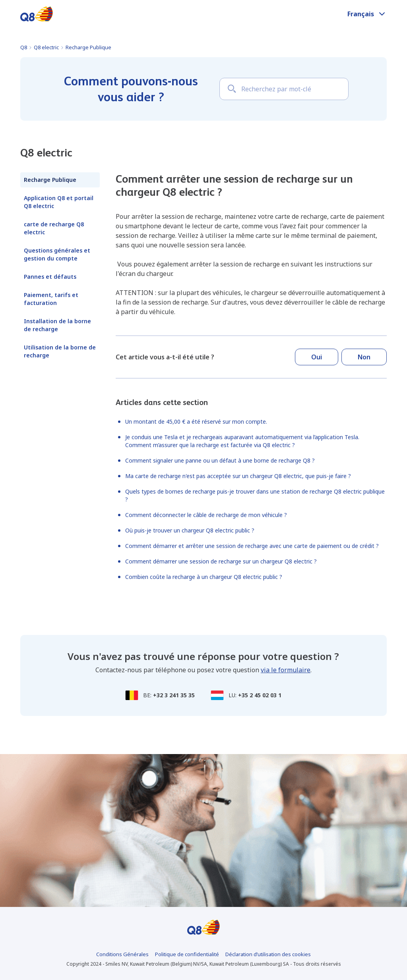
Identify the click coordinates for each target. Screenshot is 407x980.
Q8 (24, 47)
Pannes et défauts (50, 277)
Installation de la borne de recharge (57, 325)
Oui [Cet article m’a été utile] (317, 357)
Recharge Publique (88, 47)
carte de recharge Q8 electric (54, 228)
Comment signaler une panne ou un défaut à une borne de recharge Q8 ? (220, 460)
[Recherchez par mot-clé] (284, 89)
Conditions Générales (122, 954)
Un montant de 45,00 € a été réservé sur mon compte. (196, 422)
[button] (367, 14)
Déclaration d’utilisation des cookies (268, 954)
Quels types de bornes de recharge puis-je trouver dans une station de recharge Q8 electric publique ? (255, 495)
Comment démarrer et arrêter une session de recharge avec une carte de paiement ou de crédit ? (252, 546)
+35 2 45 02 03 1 (260, 695)
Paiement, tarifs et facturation (51, 299)
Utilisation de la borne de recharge (60, 351)
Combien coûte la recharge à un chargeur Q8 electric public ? (204, 577)
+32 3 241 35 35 (174, 695)
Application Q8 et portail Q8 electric (59, 202)
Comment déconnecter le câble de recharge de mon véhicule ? (206, 515)
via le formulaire (286, 670)
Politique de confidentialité (187, 954)
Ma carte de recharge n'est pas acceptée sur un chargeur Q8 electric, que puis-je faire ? (238, 476)
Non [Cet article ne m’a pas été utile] (364, 357)
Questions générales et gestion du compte (57, 254)
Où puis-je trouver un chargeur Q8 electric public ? (190, 530)
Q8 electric (46, 47)
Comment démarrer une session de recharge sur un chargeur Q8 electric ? (221, 561)
